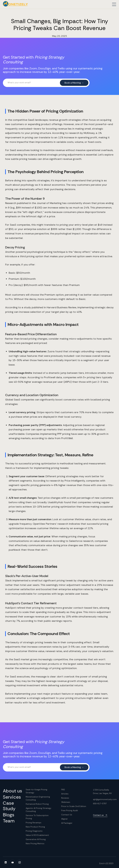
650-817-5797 (100, 804)
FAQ (63, 790)
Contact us (98, 815)
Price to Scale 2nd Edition (74, 806)
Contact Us (67, 815)
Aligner (64, 819)
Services (12, 797)
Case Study (9, 806)
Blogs (9, 815)
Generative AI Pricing (36, 839)
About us (12, 791)
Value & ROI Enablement (37, 835)
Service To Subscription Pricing (37, 817)
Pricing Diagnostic (34, 831)
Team (9, 821)
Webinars (66, 802)
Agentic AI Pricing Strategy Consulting (38, 810)
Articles (65, 794)
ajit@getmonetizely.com (105, 799)
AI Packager (67, 823)
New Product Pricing (35, 827)
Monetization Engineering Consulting (38, 798)
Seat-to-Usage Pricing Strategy (36, 791)
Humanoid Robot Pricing (37, 804)
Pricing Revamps (34, 823)
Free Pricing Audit (70, 810)
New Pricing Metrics (35, 843)
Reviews (65, 798)
